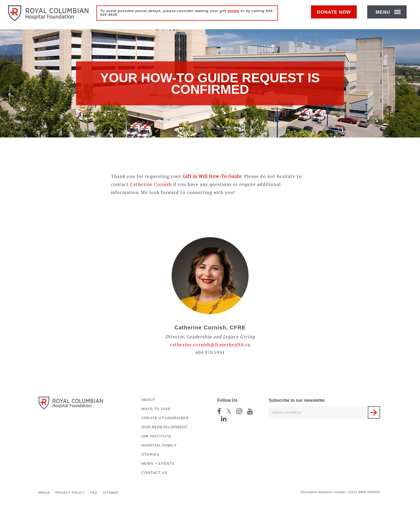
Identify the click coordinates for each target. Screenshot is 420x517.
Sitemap (111, 493)
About (148, 400)
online (233, 11)
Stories (150, 454)
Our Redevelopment (165, 427)
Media (44, 493)
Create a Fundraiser (165, 418)
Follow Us (227, 400)
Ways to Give (156, 409)
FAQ (94, 493)
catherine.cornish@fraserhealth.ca (210, 345)
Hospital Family (159, 445)
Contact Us (154, 473)
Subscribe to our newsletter (297, 400)
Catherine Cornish (151, 184)
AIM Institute (156, 436)
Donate (337, 15)
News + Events (158, 464)
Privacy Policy (70, 493)
